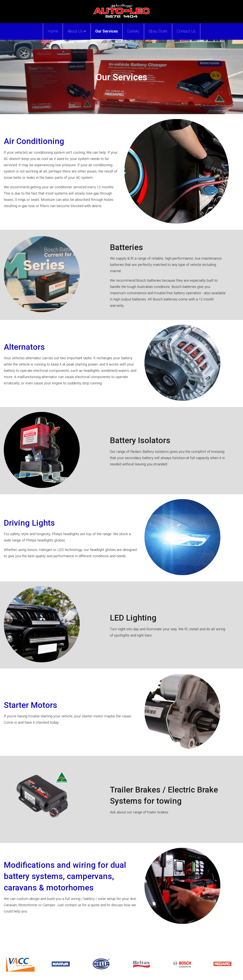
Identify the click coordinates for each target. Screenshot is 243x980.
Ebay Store (158, 31)
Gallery (133, 31)
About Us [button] (77, 31)
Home (53, 31)
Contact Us (186, 31)
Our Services (107, 31)
